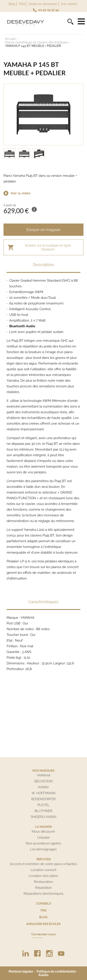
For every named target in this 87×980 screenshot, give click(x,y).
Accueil (11, 39)
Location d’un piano (43, 876)
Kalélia (43, 975)
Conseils (43, 903)
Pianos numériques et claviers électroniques (37, 42)
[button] (43, 98)
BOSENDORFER (43, 799)
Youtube (61, 953)
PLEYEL (43, 805)
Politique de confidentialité (56, 971)
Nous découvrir (43, 832)
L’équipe (43, 837)
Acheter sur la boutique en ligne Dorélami (48, 247)
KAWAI (43, 787)
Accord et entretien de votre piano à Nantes (43, 864)
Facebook (37, 953)
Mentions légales (21, 971)
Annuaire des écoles (43, 924)
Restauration (43, 882)
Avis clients (69, 4)
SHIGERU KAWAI (43, 817)
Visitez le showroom (43, 4)
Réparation (43, 888)
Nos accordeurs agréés (43, 843)
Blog (12, 4)
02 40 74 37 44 (49, 10)
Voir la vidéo (20, 193)
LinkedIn (26, 953)
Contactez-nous (43, 934)
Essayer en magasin (43, 230)
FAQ (22, 4)
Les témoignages (43, 849)
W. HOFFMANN (43, 793)
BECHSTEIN (43, 781)
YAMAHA (43, 775)
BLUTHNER (43, 811)
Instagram (49, 953)
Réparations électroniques (43, 894)
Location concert (43, 870)
